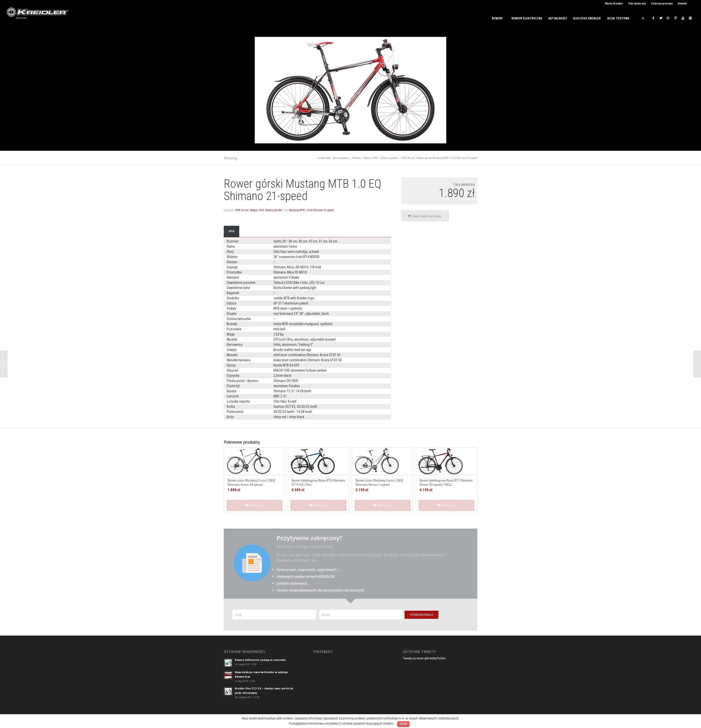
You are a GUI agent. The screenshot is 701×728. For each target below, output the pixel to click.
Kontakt (682, 4)
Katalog (231, 158)
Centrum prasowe (662, 4)
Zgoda (403, 724)
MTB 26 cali (408, 158)
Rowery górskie (390, 158)
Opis (232, 231)
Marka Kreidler (614, 4)
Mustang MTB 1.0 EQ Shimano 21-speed (311, 210)
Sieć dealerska (637, 4)
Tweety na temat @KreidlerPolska (424, 658)
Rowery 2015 (371, 158)
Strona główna (341, 158)
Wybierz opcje (255, 505)
